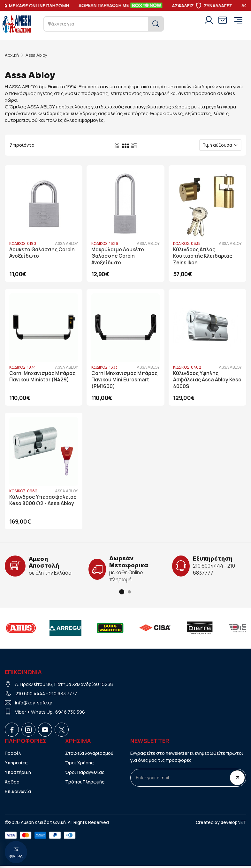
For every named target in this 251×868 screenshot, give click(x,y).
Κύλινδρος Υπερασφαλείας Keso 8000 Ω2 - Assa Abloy (43, 503)
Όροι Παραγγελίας (85, 774)
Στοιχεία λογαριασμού (90, 755)
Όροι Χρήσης (79, 765)
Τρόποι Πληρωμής (85, 784)
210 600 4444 (30, 696)
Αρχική (12, 55)
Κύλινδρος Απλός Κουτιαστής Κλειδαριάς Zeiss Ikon (204, 255)
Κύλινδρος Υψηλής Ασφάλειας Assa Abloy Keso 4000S (202, 381)
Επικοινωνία (18, 794)
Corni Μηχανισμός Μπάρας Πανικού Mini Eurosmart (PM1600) (125, 381)
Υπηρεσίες (16, 765)
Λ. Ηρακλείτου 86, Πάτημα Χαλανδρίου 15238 (64, 686)
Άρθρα (12, 784)
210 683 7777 (63, 696)
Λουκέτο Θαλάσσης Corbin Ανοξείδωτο (43, 252)
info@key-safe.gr (34, 705)
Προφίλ (13, 755)
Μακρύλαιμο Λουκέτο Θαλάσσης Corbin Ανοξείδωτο (118, 255)
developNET (233, 824)
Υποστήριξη (18, 774)
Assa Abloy (38, 55)
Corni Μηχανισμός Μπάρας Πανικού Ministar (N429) (43, 377)
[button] (122, 594)
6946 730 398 (70, 714)
